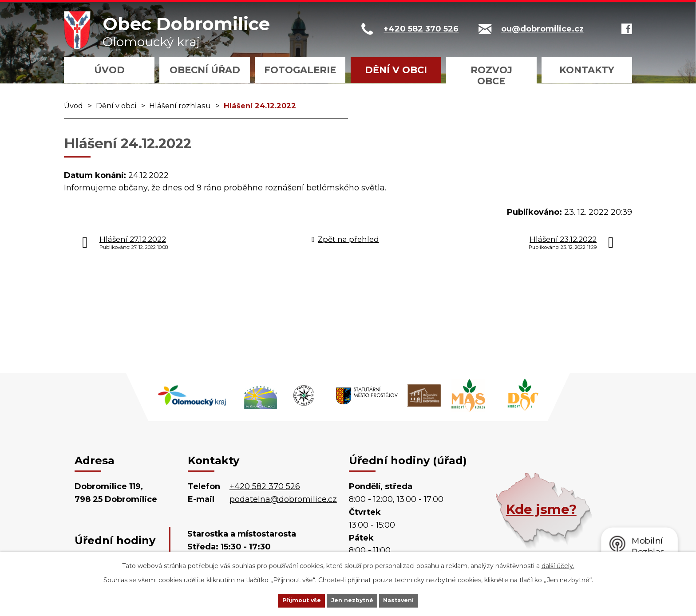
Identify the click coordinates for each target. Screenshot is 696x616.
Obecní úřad (205, 70)
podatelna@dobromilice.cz (283, 499)
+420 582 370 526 (265, 486)
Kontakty (587, 70)
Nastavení (413, 600)
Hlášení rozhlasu (180, 106)
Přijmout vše (288, 600)
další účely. (558, 564)
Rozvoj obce (491, 75)
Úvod (109, 70)
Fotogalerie (300, 70)
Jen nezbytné (352, 600)
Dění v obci (396, 70)
